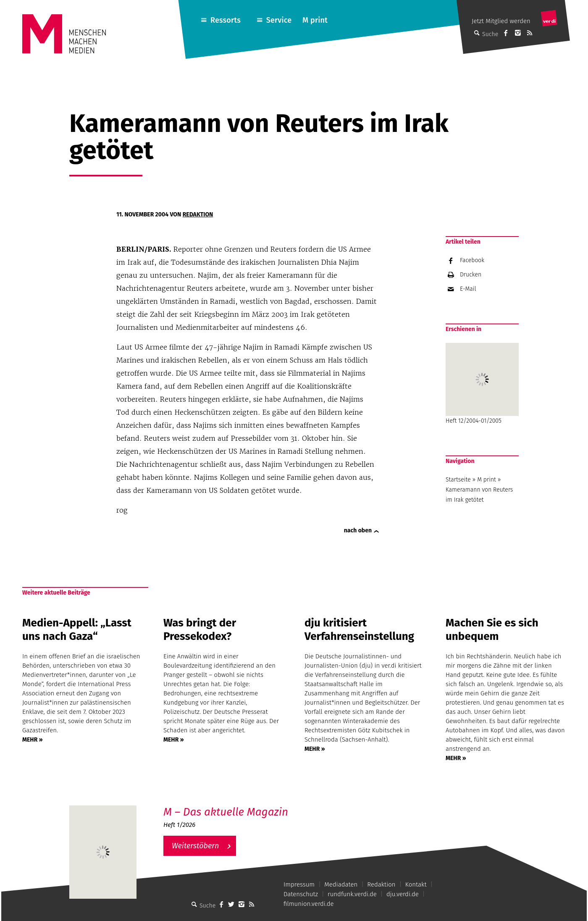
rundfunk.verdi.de (352, 894)
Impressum (299, 884)
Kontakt (416, 884)
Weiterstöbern (196, 846)
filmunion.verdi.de (309, 904)
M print (315, 20)
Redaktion (198, 214)
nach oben (358, 530)
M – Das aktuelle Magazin (226, 812)
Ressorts (226, 20)
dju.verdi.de (403, 894)
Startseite (458, 480)
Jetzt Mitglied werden (501, 21)
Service (279, 20)
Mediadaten (341, 884)
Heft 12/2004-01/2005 (482, 384)
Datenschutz (301, 894)
